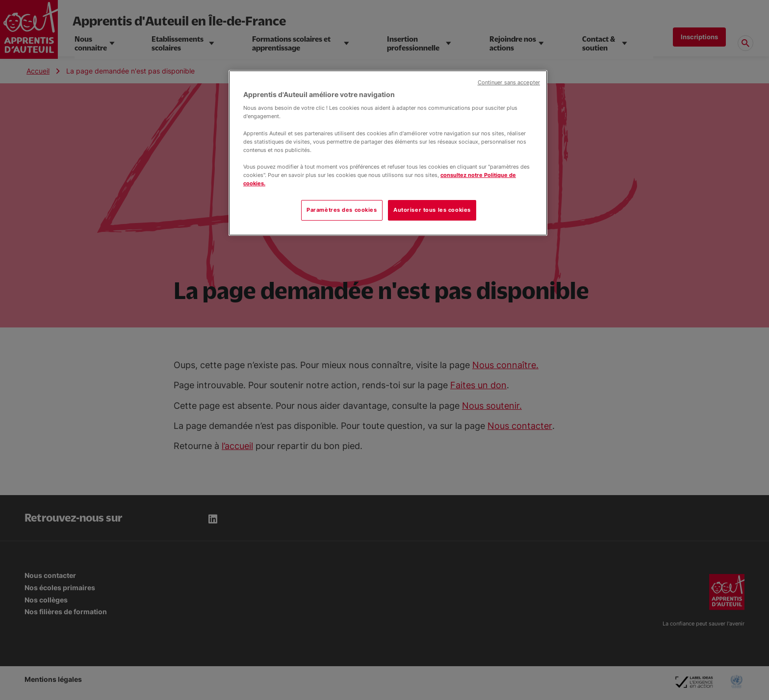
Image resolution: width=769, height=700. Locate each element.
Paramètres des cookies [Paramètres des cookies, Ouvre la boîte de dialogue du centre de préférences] (342, 210)
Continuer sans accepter (509, 83)
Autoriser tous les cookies (432, 210)
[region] (388, 153)
